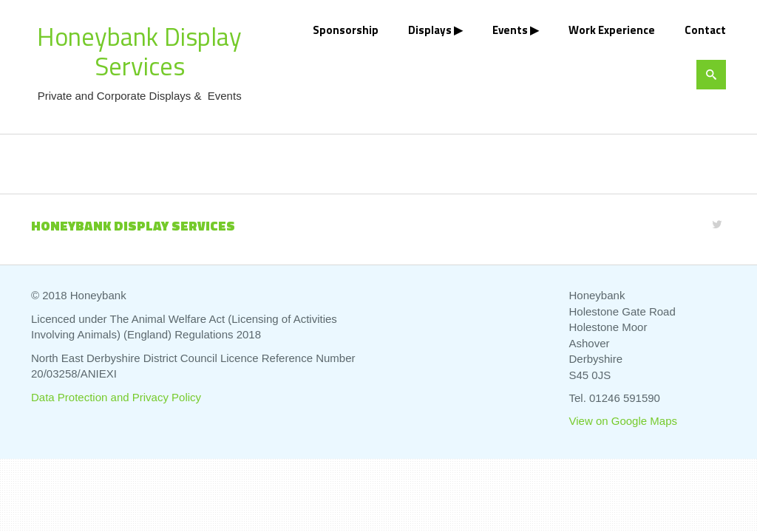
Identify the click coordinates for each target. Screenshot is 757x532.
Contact (705, 30)
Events (510, 30)
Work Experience (612, 30)
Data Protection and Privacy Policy (116, 397)
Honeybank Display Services (139, 51)
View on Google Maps (623, 421)
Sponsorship (346, 30)
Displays (430, 30)
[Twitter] (717, 224)
